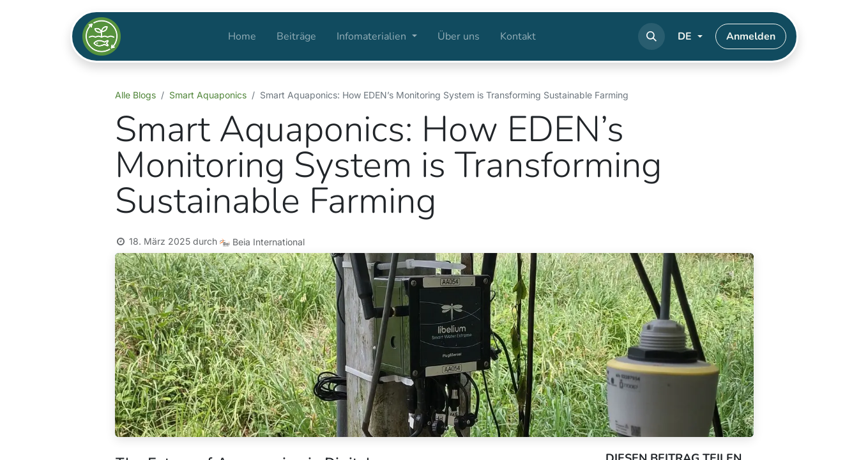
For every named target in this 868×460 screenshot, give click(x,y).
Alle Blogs (135, 95)
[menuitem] (242, 36)
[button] (651, 36)
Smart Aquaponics (208, 95)
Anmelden (751, 36)
